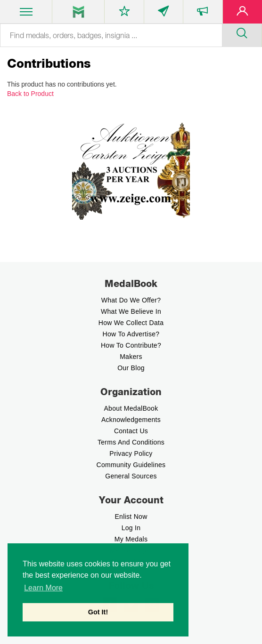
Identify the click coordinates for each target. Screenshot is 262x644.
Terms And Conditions (131, 442)
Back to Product (30, 94)
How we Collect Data (131, 323)
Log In (131, 528)
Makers (131, 357)
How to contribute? (131, 345)
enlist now (131, 517)
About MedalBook (131, 408)
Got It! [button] (98, 612)
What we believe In (131, 311)
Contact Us (131, 431)
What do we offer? (131, 300)
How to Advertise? (131, 334)
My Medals (131, 539)
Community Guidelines (131, 465)
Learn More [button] (43, 588)
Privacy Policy (131, 453)
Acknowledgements (131, 420)
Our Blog (131, 368)
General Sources (131, 476)
